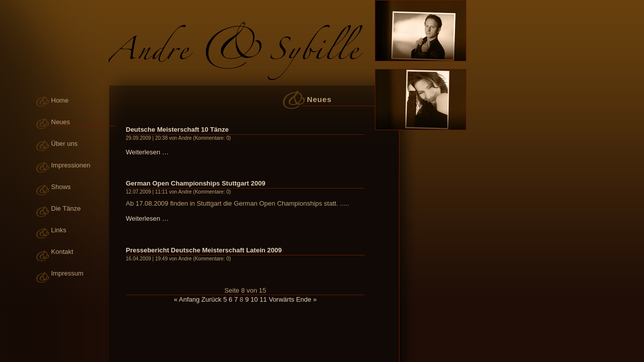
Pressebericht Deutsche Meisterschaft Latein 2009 (204, 250)
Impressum (67, 273)
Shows (61, 187)
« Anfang (186, 299)
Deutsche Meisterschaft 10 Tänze (177, 129)
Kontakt (62, 252)
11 (263, 299)
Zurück (211, 299)
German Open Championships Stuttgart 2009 (195, 183)
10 (254, 299)
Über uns (65, 144)
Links (59, 230)
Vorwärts (281, 299)
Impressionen (71, 165)
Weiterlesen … (147, 152)
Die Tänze (66, 208)
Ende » (306, 299)
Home (60, 100)
